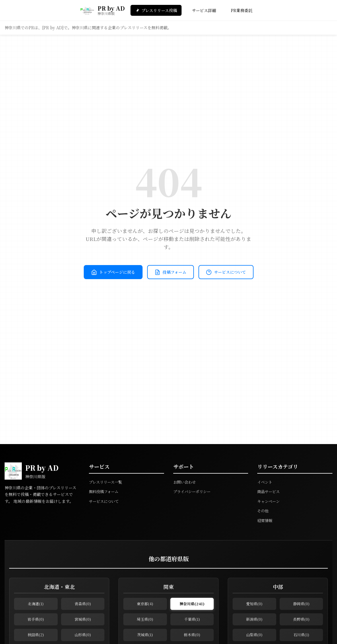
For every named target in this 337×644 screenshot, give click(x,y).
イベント (265, 482)
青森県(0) (83, 605)
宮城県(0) (83, 622)
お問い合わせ (185, 482)
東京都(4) (145, 605)
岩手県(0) (36, 622)
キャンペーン (269, 501)
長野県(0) (301, 622)
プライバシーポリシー (193, 491)
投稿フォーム (203, 262)
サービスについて (169, 282)
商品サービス (269, 491)
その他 (263, 511)
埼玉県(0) (145, 622)
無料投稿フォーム (105, 491)
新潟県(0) (254, 622)
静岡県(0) (301, 605)
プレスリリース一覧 (107, 482)
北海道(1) (36, 605)
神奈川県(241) (192, 605)
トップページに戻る (141, 262)
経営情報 (265, 520)
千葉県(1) (192, 622)
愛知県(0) (254, 605)
